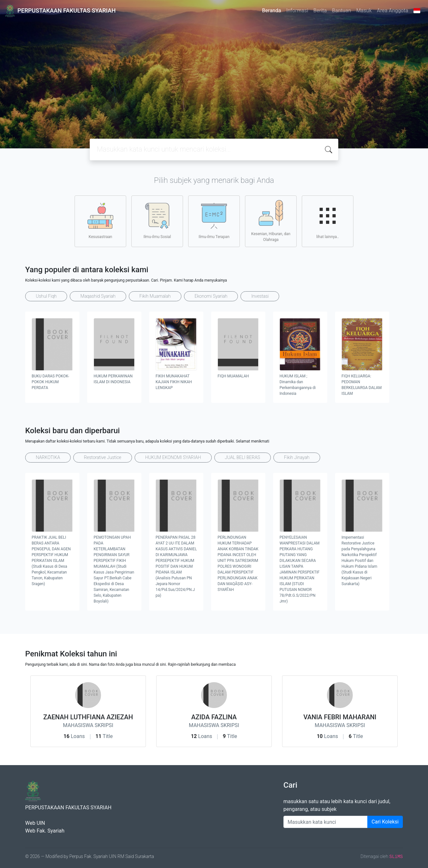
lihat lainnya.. (328, 221)
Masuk (364, 10)
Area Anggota (393, 10)
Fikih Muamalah (155, 296)
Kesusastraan (100, 221)
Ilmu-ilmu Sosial (157, 221)
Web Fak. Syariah (45, 831)
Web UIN (35, 823)
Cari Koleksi (385, 822)
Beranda (272, 10)
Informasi (297, 10)
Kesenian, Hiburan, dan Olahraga (271, 221)
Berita (320, 10)
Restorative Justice (103, 457)
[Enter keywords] (326, 822)
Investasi (260, 296)
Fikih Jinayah (297, 457)
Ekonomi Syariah (211, 296)
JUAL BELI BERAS (243, 457)
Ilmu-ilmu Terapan (214, 221)
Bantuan (342, 10)
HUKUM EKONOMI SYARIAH (173, 457)
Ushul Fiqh (46, 296)
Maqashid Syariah (98, 296)
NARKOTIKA (48, 457)
